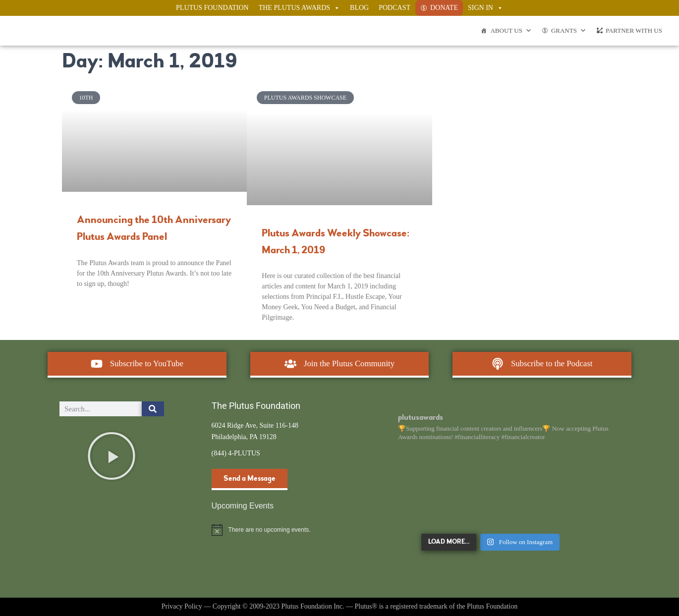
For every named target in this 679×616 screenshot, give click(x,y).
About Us (511, 31)
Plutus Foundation (212, 8)
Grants (569, 31)
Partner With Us (634, 30)
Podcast (395, 8)
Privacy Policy (182, 606)
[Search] (153, 409)
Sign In (485, 8)
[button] (112, 456)
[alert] (264, 530)
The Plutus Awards (299, 8)
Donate (444, 8)
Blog (359, 8)
